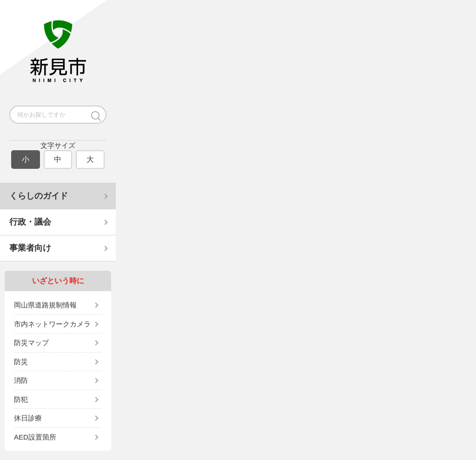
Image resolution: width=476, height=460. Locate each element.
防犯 (21, 399)
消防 (21, 380)
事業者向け (30, 248)
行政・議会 (30, 222)
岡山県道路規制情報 (45, 305)
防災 (21, 362)
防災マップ (31, 343)
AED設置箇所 (35, 437)
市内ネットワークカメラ (52, 324)
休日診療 (28, 418)
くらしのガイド (39, 196)
